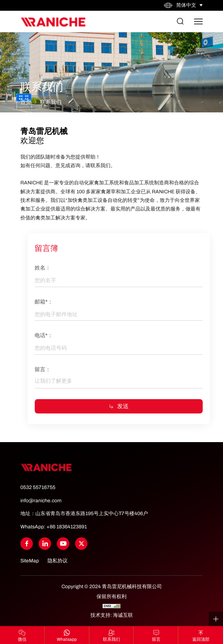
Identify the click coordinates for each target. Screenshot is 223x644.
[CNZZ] (111, 606)
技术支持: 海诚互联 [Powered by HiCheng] (112, 615)
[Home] (53, 22)
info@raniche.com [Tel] (41, 501)
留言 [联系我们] (156, 639)
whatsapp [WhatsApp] (67, 639)
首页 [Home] (26, 102)
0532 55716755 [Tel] (38, 487)
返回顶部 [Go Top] (201, 639)
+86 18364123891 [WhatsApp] (67, 527)
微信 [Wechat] (22, 639)
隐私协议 (58, 561)
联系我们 (51, 102)
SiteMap (30, 561)
